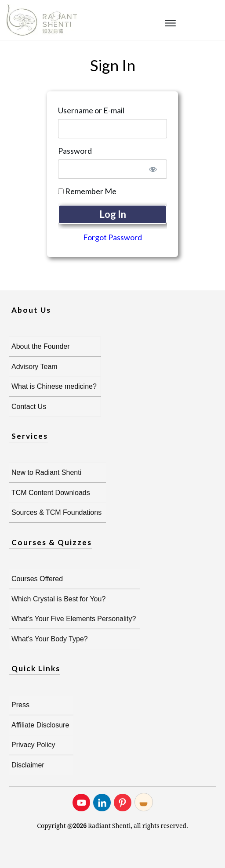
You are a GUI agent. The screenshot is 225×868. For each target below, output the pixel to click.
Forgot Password (112, 237)
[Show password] (153, 169)
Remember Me (87, 191)
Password (75, 151)
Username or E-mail (91, 110)
